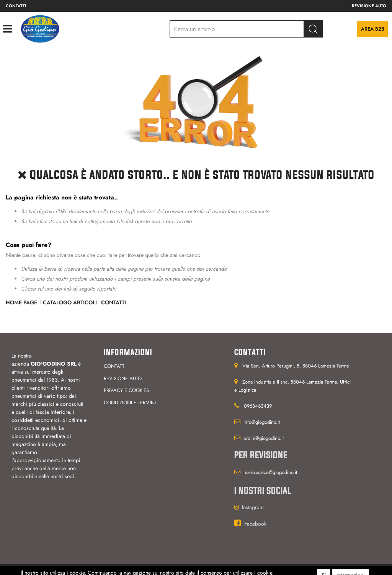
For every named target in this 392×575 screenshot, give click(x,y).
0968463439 (258, 406)
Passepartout (208, 570)
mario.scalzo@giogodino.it (270, 472)
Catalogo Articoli (70, 302)
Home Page (22, 302)
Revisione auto (369, 6)
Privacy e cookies (126, 390)
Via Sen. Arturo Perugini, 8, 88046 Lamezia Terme (296, 366)
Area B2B (373, 29)
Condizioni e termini (130, 403)
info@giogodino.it (262, 422)
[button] (313, 29)
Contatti (16, 6)
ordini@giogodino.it (264, 438)
